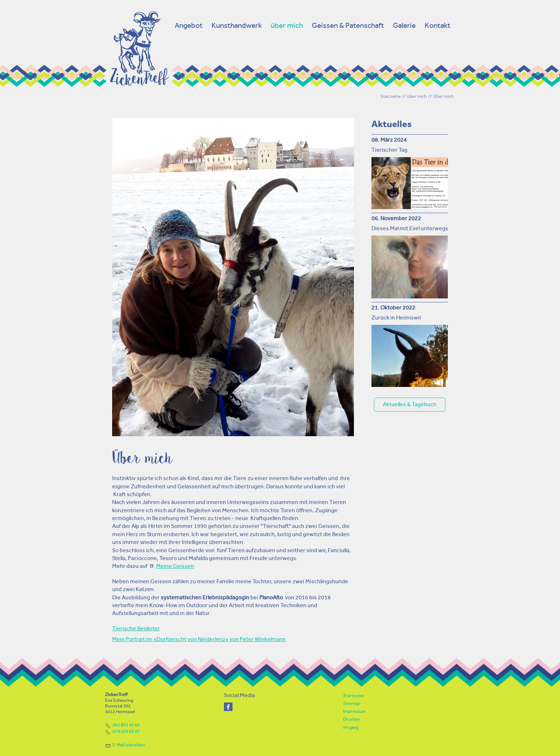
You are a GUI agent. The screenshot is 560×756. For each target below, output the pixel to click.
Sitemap (352, 703)
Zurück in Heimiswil (396, 317)
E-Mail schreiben (129, 745)
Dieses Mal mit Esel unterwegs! (411, 228)
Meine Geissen (175, 566)
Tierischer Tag (389, 150)
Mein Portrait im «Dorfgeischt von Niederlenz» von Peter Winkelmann (199, 639)
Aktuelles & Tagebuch (410, 404)
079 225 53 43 (126, 731)
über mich (287, 26)
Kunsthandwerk (237, 26)
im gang (351, 727)
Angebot (189, 26)
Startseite (353, 695)
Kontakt (437, 26)
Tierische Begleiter (136, 628)
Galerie (404, 26)
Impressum (354, 711)
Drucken (352, 719)
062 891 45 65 (126, 725)
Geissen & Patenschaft (348, 26)
